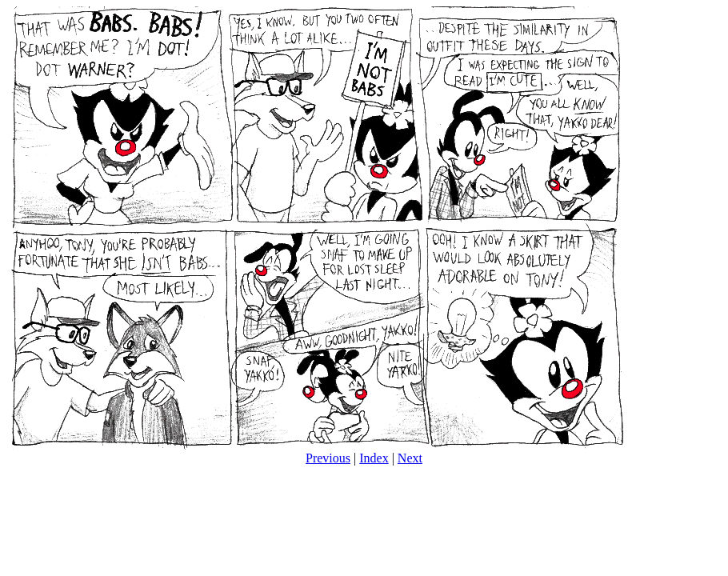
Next (410, 458)
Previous (328, 458)
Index (374, 458)
